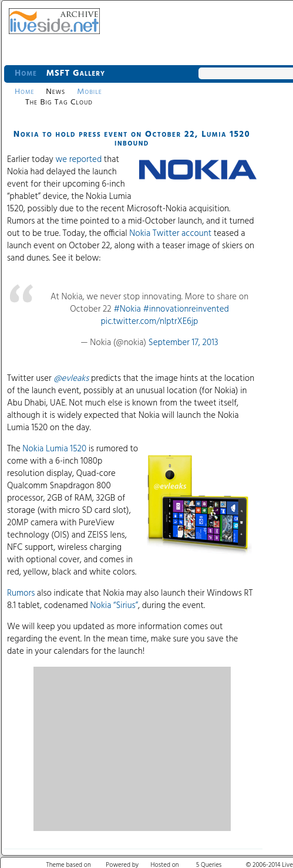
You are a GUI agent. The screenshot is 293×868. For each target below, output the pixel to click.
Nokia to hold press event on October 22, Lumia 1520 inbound (132, 139)
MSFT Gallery (76, 73)
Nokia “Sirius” (114, 606)
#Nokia (127, 309)
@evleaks (71, 379)
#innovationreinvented (186, 309)
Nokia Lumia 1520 (54, 449)
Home (26, 73)
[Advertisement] (132, 749)
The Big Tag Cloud (59, 102)
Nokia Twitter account (170, 234)
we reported (78, 160)
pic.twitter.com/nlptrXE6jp (150, 322)
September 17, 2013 (183, 343)
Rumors (21, 593)
